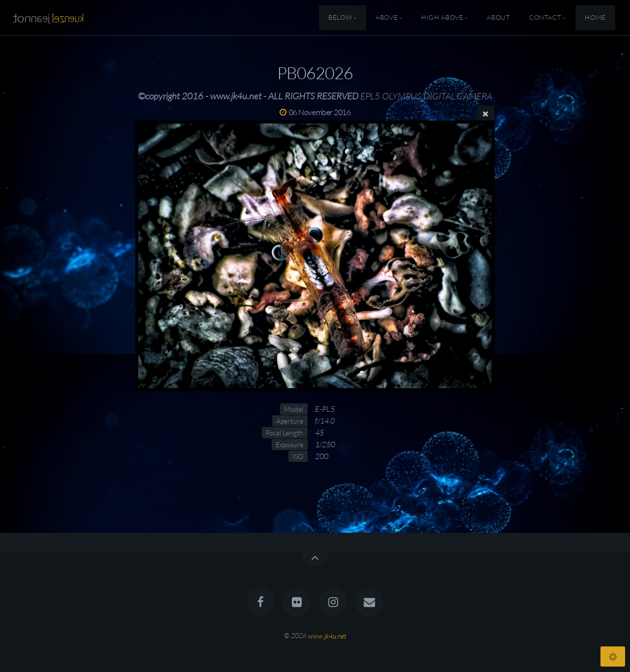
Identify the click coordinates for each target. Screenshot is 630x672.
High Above (442, 18)
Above (387, 18)
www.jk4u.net (327, 635)
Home (595, 18)
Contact (545, 18)
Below (340, 18)
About (498, 18)
